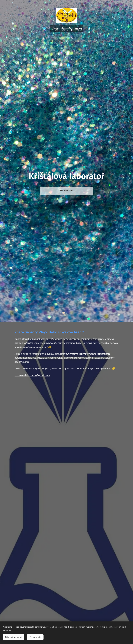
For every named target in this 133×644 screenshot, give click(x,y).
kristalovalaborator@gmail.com (32, 375)
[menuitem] (18, 41)
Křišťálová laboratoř (78, 354)
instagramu (104, 354)
